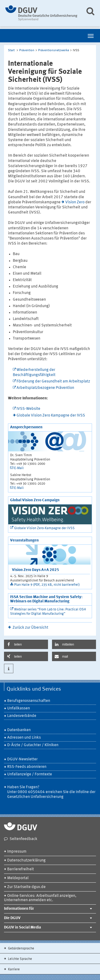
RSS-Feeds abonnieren (27, 767)
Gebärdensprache (21, 948)
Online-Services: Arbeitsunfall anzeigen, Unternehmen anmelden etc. (40, 898)
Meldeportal (18, 878)
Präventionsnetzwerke (54, 50)
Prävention (27, 50)
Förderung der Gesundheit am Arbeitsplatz (53, 382)
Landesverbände (22, 716)
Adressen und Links (24, 738)
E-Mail (19, 468)
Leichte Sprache (20, 959)
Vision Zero (75, 202)
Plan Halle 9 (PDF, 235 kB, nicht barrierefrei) (47, 585)
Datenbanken (19, 730)
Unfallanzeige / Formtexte (30, 774)
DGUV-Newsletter (22, 759)
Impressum (17, 852)
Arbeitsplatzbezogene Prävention (45, 388)
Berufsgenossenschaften (29, 701)
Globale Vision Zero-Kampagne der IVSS (44, 528)
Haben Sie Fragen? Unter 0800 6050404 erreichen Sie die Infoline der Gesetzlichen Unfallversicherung (51, 792)
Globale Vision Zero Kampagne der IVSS (51, 416)
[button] (26, 644)
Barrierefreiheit (21, 869)
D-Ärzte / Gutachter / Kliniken (33, 745)
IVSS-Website (28, 409)
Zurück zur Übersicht (30, 628)
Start (11, 50)
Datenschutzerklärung (26, 861)
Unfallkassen (19, 708)
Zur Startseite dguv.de (26, 887)
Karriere (13, 969)
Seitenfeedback (23, 839)
